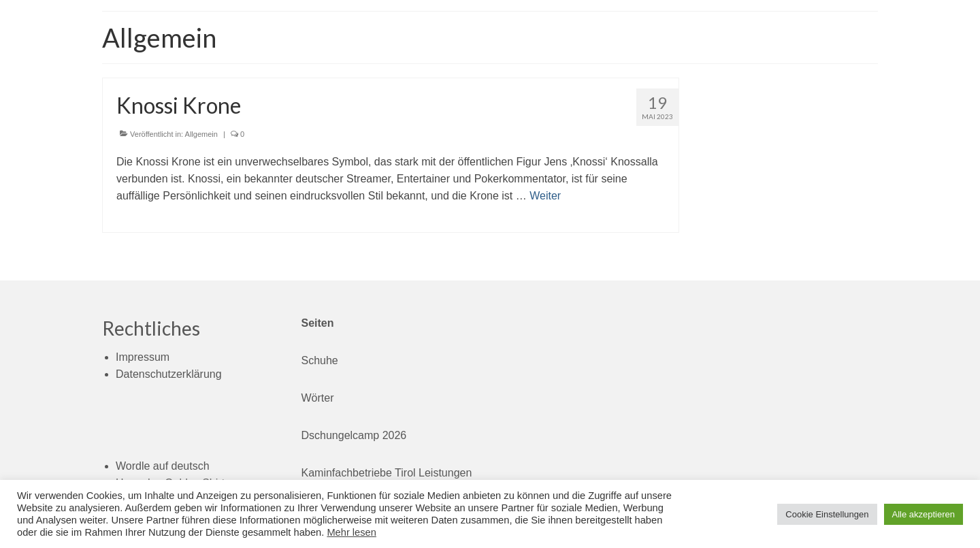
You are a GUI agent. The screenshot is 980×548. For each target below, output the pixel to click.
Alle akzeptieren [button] (924, 514)
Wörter (318, 398)
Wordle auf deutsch (163, 466)
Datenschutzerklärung (169, 374)
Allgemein (201, 134)
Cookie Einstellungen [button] (827, 514)
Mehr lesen (352, 532)
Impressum (143, 357)
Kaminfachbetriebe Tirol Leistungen (387, 473)
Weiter (545, 196)
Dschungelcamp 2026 (354, 435)
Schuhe (320, 360)
